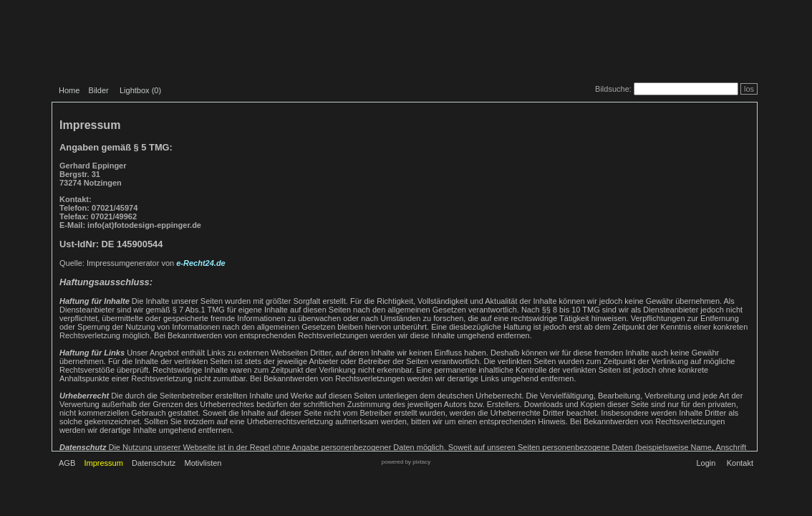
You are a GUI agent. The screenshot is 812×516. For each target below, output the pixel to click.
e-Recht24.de (200, 263)
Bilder (99, 90)
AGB (67, 463)
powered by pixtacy (406, 462)
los (749, 89)
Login (706, 463)
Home (69, 90)
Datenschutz (154, 463)
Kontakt (740, 463)
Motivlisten (203, 463)
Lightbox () (140, 90)
